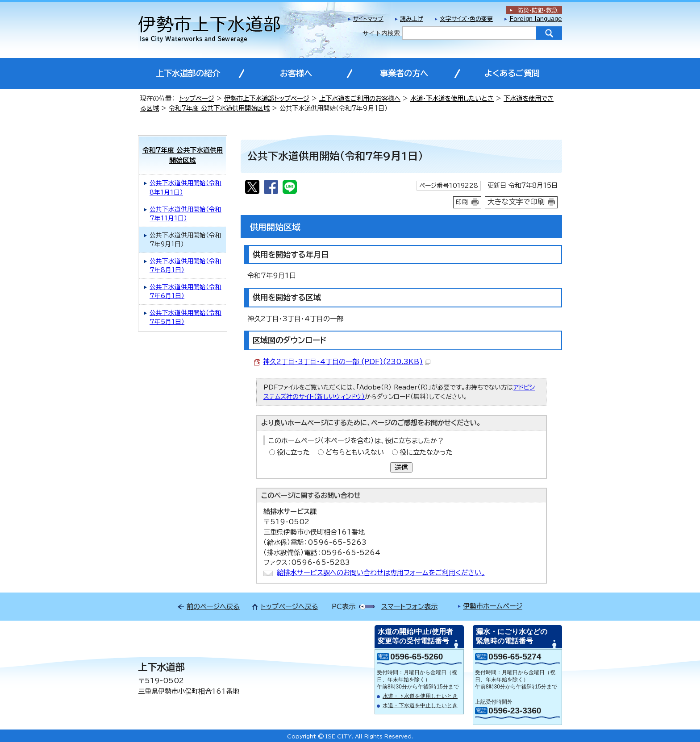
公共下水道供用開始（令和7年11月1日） (185, 214)
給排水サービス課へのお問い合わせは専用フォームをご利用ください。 (381, 573)
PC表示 (344, 607)
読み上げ (412, 19)
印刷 (462, 202)
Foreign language (536, 19)
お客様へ (296, 73)
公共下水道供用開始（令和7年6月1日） (185, 292)
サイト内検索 (381, 33)
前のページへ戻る (213, 607)
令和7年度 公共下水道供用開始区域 (219, 108)
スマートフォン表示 (409, 607)
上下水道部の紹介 (188, 73)
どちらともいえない (355, 452)
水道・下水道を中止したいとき (420, 705)
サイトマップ (368, 19)
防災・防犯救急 (537, 10)
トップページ (197, 98)
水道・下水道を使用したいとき (452, 98)
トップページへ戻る (290, 607)
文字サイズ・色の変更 (466, 19)
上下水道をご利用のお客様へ (360, 98)
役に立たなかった (426, 452)
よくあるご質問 (512, 73)
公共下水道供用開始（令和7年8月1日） (185, 266)
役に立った (293, 452)
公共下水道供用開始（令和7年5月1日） (185, 317)
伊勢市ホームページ (493, 606)
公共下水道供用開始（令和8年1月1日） (185, 188)
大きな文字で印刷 (516, 202)
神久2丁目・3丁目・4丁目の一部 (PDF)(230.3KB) (347, 362)
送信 (401, 467)
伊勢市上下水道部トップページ (267, 98)
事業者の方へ (404, 73)
